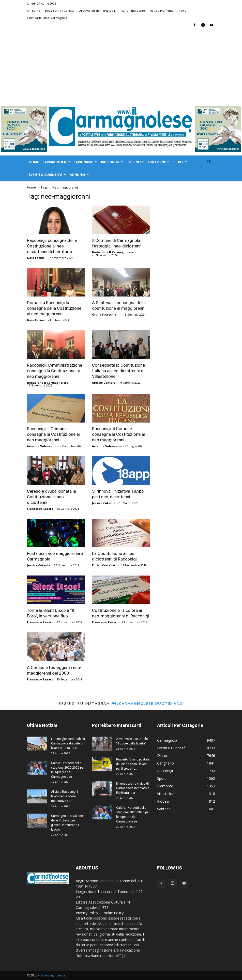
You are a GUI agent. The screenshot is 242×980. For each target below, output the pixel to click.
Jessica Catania (104, 503)
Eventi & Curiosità (47, 175)
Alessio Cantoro (104, 383)
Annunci (79, 175)
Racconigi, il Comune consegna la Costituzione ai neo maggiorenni (53, 434)
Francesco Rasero (40, 509)
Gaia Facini (36, 258)
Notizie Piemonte (162, 11)
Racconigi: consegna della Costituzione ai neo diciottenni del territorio (52, 246)
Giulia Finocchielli (106, 314)
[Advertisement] (121, 67)
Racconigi (112, 162)
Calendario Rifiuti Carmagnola (47, 18)
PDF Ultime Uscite (133, 11)
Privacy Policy (87, 913)
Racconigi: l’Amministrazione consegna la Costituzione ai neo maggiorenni (55, 371)
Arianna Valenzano (42, 446)
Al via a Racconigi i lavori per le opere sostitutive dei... (64, 796)
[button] (209, 162)
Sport (180, 162)
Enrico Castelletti (105, 565)
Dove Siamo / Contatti (60, 11)
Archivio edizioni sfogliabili (97, 11)
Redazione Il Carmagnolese (113, 252)
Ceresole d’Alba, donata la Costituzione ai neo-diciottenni (51, 497)
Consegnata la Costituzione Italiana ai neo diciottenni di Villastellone (118, 371)
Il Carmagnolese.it (53, 975)
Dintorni (158, 162)
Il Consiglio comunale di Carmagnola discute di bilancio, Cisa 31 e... (68, 743)
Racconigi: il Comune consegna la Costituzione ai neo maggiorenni (118, 434)
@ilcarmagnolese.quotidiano (147, 703)
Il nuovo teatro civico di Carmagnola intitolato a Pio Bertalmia (133, 788)
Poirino (136, 162)
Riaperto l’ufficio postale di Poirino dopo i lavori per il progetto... (133, 764)
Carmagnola (56, 162)
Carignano (85, 162)
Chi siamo (34, 11)
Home (34, 162)
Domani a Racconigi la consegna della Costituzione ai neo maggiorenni (54, 308)
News (182, 11)
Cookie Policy (112, 913)
